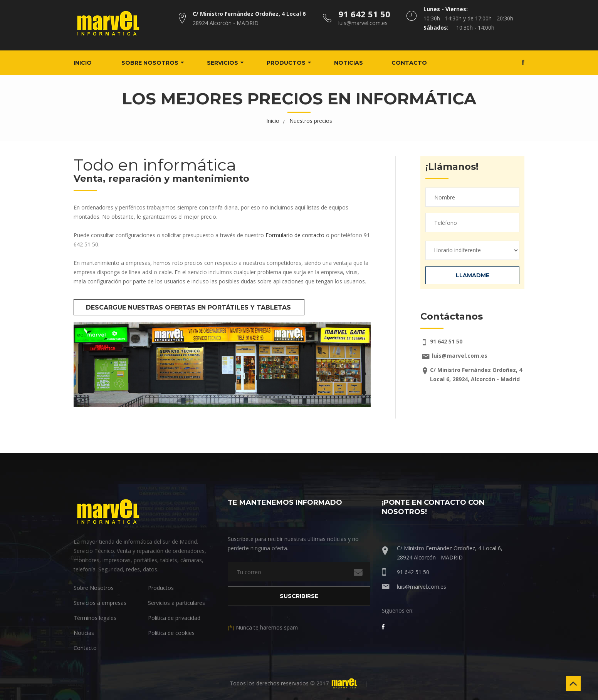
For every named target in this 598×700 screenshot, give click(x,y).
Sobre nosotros (156, 62)
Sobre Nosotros (94, 587)
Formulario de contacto (295, 235)
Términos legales (95, 617)
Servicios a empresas (100, 602)
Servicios (228, 62)
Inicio (88, 62)
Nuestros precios (311, 120)
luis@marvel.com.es (422, 586)
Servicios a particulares (176, 602)
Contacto (415, 62)
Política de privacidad (174, 617)
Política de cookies (171, 632)
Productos (292, 62)
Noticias (354, 62)
